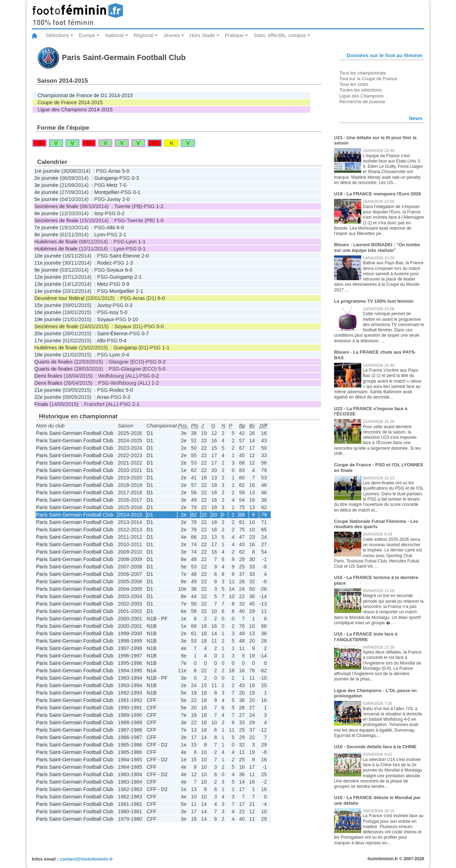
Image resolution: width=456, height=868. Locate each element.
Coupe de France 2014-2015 (70, 102)
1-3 (129, 263)
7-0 (123, 185)
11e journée (48, 263)
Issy (99, 213)
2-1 (122, 235)
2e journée (46, 178)
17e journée (48, 341)
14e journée (48, 291)
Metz (112, 185)
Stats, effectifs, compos (280, 35)
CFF (152, 700)
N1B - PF (157, 619)
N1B (152, 626)
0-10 (133, 319)
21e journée (48, 390)
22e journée (48, 397)
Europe (87, 35)
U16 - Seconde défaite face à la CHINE (375, 747)
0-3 (135, 178)
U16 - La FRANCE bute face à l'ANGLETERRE (366, 637)
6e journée (46, 213)
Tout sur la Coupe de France (368, 79)
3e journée (46, 185)
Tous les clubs (354, 84)
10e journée (48, 256)
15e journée (48, 305)
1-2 (160, 206)
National (114, 35)
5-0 (126, 171)
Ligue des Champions (361, 96)
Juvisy (114, 199)
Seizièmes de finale (56, 206)
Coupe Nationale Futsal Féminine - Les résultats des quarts (376, 524)
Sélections (57, 35)
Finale (41, 404)
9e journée (46, 270)
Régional (144, 35)
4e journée (46, 192)
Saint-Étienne (125, 256)
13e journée (48, 284)
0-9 (126, 284)
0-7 (145, 333)
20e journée (48, 333)
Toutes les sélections (361, 90)
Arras (115, 171)
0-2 (121, 213)
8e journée (46, 235)
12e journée (48, 277)
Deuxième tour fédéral (59, 298)
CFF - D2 (157, 745)
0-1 (137, 192)
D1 (150, 433)
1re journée (47, 171)
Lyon (100, 235)
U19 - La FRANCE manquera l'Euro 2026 (378, 194)
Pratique (234, 35)
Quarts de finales (54, 362)
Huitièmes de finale (56, 242)
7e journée (46, 228)
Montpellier (107, 192)
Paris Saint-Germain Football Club (75, 433)
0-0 (160, 326)
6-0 (120, 228)
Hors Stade (202, 35)
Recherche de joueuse (362, 102)
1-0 (160, 220)
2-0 (126, 199)
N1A (152, 671)
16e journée (48, 312)
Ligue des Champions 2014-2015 (75, 110)
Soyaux (115, 270)
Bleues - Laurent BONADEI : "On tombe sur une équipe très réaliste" (377, 247)
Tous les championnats (363, 73)
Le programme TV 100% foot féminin (374, 301)
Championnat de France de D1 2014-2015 (85, 95)
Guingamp (106, 178)
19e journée (48, 319)
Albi (111, 228)
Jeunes (171, 35)
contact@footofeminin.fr (86, 859)
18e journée (48, 355)
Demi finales (48, 376)
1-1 (142, 242)
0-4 (123, 341)
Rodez (105, 263)
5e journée (46, 199)
